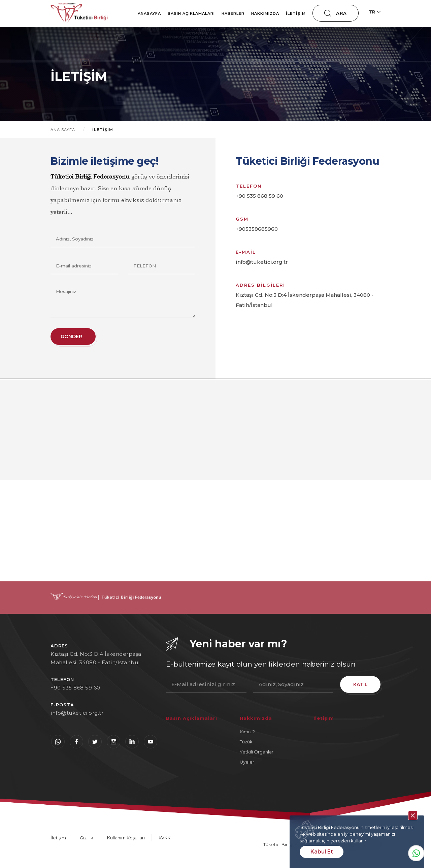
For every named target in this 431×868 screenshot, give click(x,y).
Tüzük (246, 742)
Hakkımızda (265, 13)
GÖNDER (71, 336)
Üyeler (247, 762)
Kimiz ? (247, 732)
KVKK (164, 838)
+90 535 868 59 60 (75, 688)
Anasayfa (149, 13)
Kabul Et (322, 852)
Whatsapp (416, 853)
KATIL (360, 684)
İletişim (296, 13)
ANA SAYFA (63, 130)
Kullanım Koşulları (126, 838)
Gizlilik (87, 838)
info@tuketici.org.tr (77, 713)
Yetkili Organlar (257, 752)
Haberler (233, 13)
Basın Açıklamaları (191, 13)
